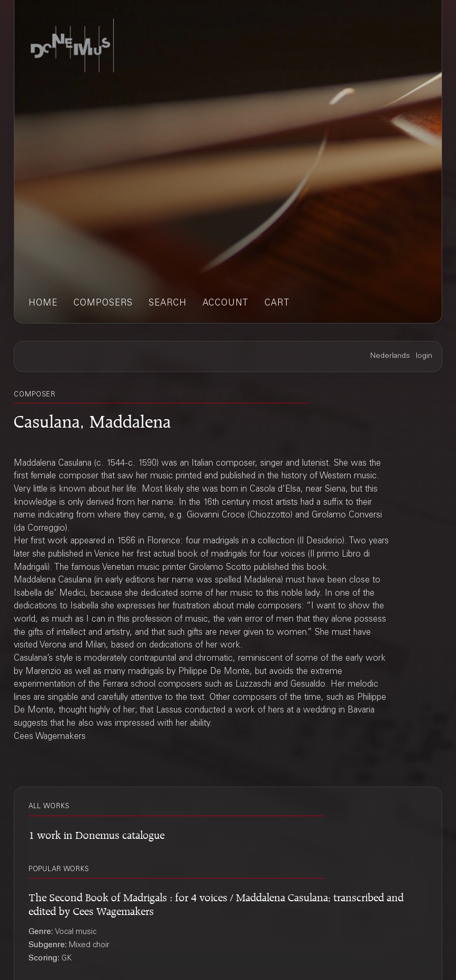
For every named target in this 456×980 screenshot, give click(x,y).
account (226, 304)
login (424, 356)
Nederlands (390, 356)
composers (103, 304)
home (43, 304)
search (168, 304)
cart (277, 304)
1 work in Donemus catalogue (97, 833)
